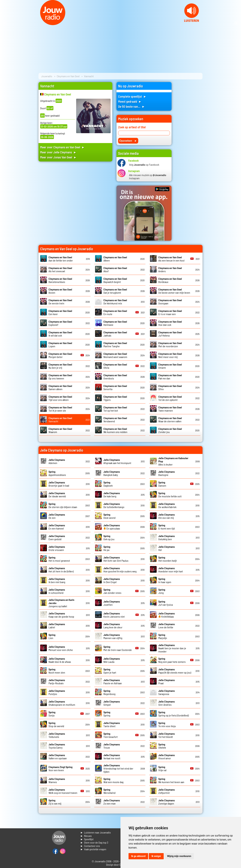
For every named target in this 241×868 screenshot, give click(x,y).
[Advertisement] (75, 196)
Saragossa (167, 692)
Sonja (52, 714)
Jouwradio (47, 76)
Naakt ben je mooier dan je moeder (172, 648)
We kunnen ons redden (115, 430)
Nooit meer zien (57, 671)
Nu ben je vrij (60, 366)
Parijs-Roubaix (57, 682)
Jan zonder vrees (112, 591)
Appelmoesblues (57, 473)
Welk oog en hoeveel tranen (63, 791)
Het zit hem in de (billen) (61, 570)
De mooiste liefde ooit (170, 495)
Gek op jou (109, 538)
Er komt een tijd (167, 527)
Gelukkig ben (167, 538)
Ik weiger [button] (156, 856)
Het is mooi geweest (59, 559)
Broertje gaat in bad (59, 484)
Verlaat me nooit (112, 757)
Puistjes (57, 692)
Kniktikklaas (167, 615)
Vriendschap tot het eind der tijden (118, 768)
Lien (52, 636)
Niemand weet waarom (115, 355)
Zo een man (112, 802)
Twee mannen (170, 409)
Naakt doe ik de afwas (60, 660)
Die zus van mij (167, 516)
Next (237, 23)
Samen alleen (60, 387)
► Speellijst (87, 839)
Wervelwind (109, 791)
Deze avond (109, 516)
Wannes (57, 780)
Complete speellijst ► (132, 96)
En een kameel (57, 527)
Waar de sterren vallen (170, 420)
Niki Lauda (112, 660)
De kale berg (112, 495)
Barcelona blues (60, 280)
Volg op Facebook (144, 165)
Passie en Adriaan (113, 682)
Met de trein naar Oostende (118, 648)
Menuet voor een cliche (61, 648)
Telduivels (57, 735)
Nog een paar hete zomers (172, 660)
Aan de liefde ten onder (61, 259)
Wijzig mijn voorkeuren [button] (179, 856)
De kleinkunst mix (115, 302)
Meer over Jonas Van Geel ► (58, 157)
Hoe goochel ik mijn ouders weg (120, 570)
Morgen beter (60, 355)
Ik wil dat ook (60, 334)
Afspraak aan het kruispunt (117, 461)
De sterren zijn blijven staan (63, 505)
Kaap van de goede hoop (61, 615)
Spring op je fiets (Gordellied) (174, 714)
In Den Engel (112, 580)
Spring (107, 714)
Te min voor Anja (167, 724)
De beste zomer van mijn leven (174, 291)
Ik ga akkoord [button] (138, 856)
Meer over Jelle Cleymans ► (58, 152)
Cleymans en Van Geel (68, 76)
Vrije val (162, 769)
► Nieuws (86, 836)
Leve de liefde (167, 626)
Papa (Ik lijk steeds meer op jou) (175, 671)
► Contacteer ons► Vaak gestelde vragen (93, 847)
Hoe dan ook (170, 323)
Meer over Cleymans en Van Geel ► (62, 147)
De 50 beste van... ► (132, 106)
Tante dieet (112, 724)
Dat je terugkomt (115, 291)
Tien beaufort (111, 735)
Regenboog (109, 692)
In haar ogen (165, 580)
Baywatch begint (115, 280)
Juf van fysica (166, 603)
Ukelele (162, 746)
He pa (107, 548)
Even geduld (57, 538)
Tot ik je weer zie (60, 409)
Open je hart (110, 671)
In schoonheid (57, 591)
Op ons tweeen (60, 377)
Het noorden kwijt (168, 559)
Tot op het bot (115, 409)
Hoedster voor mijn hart (171, 570)
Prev (4, 23)
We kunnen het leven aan (171, 780)
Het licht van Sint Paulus (116, 559)
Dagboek (108, 484)
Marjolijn (163, 636)
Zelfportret (167, 791)
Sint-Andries (167, 703)
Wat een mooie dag (113, 780)
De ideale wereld (57, 495)
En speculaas (112, 527)
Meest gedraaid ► (130, 101)
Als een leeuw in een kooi (171, 259)
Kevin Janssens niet (114, 615)
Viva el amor (167, 757)
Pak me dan (170, 377)
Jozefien (112, 603)
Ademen (57, 461)
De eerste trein (60, 302)
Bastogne (167, 473)
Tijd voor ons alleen (60, 398)
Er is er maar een (170, 312)
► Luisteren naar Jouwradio (96, 832)
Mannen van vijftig (113, 636)
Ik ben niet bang (57, 580)
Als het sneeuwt (60, 270)
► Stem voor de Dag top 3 (94, 842)
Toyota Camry (57, 746)
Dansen (162, 484)
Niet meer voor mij (170, 355)
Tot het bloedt (167, 735)
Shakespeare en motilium (62, 703)
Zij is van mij (55, 802)
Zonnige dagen (167, 802)
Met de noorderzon (170, 345)
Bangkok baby (112, 473)
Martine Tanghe (115, 345)
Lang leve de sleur (113, 626)
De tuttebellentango (114, 505)
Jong (162, 591)
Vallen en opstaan (58, 757)
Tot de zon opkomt (170, 398)
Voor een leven (61, 769)
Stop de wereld (56, 724)
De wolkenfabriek (167, 505)
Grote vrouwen (57, 548)
